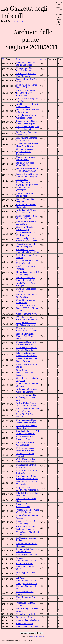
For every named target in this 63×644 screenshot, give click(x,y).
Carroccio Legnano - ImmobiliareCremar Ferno (28, 251)
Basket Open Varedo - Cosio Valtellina (26, 164)
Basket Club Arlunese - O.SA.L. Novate (27, 296)
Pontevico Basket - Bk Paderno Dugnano (26, 522)
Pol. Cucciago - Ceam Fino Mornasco (26, 75)
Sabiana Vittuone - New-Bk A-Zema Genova (27, 145)
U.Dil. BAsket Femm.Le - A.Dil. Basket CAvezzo (28, 404)
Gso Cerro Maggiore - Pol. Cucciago (26, 228)
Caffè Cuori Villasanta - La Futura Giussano (27, 528)
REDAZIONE (19, 21)
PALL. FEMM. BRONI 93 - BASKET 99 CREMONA (27, 93)
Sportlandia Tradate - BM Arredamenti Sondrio (28, 432)
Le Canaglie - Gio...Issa (27, 555)
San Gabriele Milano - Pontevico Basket (26, 438)
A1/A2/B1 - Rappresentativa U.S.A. (27, 579)
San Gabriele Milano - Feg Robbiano (26, 234)
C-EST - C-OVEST (25, 563)
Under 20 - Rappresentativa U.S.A (26, 559)
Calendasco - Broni (25, 624)
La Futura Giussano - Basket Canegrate (26, 64)
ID (3, 59)
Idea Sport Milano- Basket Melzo (25, 195)
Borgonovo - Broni (25, 617)
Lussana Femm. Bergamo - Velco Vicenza (28, 410)
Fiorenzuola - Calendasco (28, 620)
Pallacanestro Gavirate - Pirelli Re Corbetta (27, 349)
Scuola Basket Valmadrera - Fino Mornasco (28, 550)
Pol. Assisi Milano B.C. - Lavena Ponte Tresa (27, 343)
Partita (19, 59)
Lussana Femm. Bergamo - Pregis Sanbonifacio (28, 128)
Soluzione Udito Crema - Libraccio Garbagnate (27, 122)
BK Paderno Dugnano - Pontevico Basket (27, 133)
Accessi (44, 59)
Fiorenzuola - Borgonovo (27, 627)
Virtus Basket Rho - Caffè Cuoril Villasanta (28, 511)
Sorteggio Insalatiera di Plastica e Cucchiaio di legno (27, 586)
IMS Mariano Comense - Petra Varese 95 (27, 139)
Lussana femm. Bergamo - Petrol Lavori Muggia (27, 175)
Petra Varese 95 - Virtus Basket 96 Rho (27, 86)
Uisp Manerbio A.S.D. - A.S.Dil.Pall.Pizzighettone (28, 489)
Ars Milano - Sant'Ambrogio (23, 181)
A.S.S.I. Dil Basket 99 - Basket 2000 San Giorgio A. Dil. (27, 308)
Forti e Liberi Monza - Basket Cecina (26, 158)
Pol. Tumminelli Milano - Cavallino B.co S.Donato (28, 477)
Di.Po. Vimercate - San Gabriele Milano (26, 217)
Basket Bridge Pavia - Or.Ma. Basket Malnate (27, 239)
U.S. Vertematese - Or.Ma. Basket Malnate (27, 329)
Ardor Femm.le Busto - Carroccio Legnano (27, 391)
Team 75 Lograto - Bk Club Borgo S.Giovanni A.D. (27, 397)
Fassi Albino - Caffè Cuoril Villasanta (25, 69)
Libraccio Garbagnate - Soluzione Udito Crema (27, 354)
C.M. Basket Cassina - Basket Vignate (26, 206)
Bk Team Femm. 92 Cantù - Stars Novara (28, 111)
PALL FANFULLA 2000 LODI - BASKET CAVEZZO (27, 188)
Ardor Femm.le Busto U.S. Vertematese (26, 211)
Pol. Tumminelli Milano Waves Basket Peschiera (27, 421)
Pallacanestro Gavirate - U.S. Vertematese (27, 466)
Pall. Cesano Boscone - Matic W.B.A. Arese (26, 449)
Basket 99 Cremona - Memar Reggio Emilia (26, 279)
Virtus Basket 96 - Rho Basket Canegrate (26, 245)
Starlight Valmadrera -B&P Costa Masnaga (26, 324)
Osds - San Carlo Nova (26, 314)
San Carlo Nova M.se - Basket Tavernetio (26, 427)
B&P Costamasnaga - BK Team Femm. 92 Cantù (28, 170)
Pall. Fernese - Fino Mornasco (25, 593)
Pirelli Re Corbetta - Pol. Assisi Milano (27, 223)
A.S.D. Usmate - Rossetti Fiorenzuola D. (27, 105)
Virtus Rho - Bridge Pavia (28, 614)
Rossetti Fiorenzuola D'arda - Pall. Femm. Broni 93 (25, 336)
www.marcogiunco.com (37, 637)
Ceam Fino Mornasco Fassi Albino (26, 301)
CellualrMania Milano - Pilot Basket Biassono (27, 460)
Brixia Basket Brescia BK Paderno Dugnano (28, 273)
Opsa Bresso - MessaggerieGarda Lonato (25, 372)
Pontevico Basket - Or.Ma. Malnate (25, 505)
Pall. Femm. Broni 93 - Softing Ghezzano (26, 472)
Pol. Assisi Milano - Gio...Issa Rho (25, 444)
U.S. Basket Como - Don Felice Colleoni (27, 262)
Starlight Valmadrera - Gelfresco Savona (26, 117)
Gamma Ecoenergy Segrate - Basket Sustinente (25, 152)
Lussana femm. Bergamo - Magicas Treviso (27, 100)
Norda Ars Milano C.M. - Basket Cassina (28, 360)
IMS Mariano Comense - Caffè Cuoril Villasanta (27, 318)
